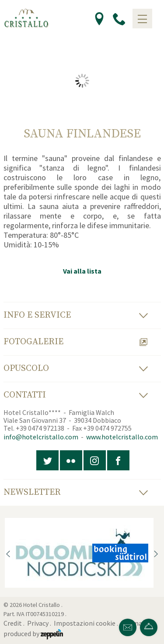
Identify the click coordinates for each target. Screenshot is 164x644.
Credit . (15, 623)
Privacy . (40, 623)
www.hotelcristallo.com (122, 437)
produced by (33, 634)
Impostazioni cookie (85, 623)
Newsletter (76, 492)
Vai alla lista (82, 271)
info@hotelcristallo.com (41, 437)
